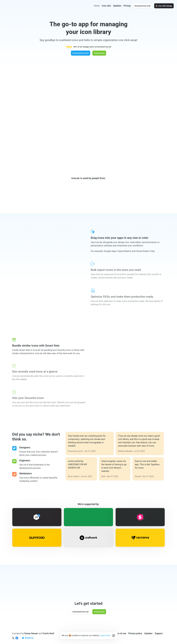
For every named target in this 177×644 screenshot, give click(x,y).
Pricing (127, 6)
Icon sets (106, 6)
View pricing (99, 53)
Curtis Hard (48, 633)
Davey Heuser (31, 633)
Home (97, 6)
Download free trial (142, 6)
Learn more (105, 636)
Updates (117, 6)
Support (159, 633)
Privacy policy (135, 633)
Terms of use (120, 633)
